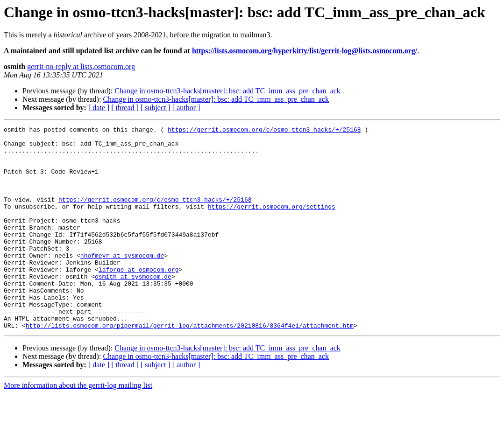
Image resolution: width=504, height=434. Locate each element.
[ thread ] (125, 108)
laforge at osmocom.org (139, 299)
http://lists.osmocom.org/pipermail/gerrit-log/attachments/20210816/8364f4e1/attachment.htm (190, 366)
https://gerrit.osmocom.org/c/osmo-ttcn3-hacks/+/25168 (264, 131)
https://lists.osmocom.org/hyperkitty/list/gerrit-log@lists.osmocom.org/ (305, 51)
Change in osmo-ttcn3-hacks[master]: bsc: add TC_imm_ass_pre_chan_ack (227, 91)
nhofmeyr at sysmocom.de (122, 282)
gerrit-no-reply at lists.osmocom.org (81, 66)
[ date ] (99, 108)
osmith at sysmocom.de (133, 307)
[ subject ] (156, 108)
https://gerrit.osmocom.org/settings (272, 223)
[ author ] (186, 108)
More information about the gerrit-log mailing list (78, 426)
